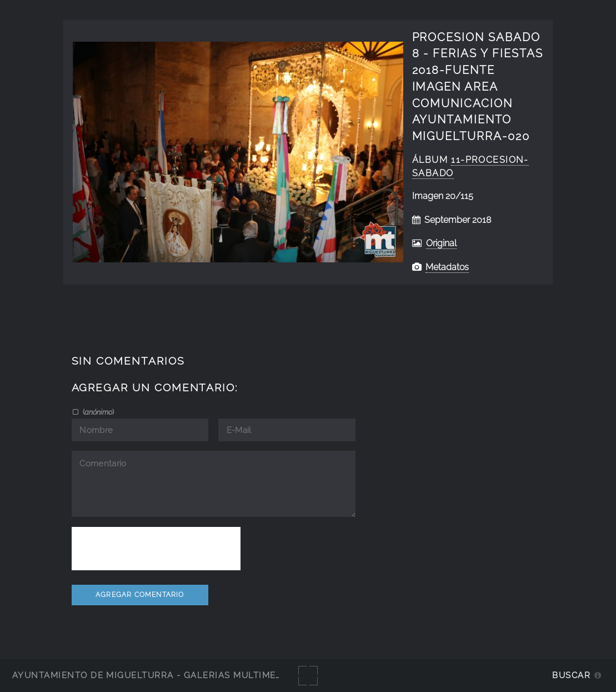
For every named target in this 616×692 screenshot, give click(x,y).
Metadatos (447, 267)
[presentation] (156, 549)
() (97, 412)
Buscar (571, 675)
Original (441, 243)
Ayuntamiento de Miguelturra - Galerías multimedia (152, 675)
